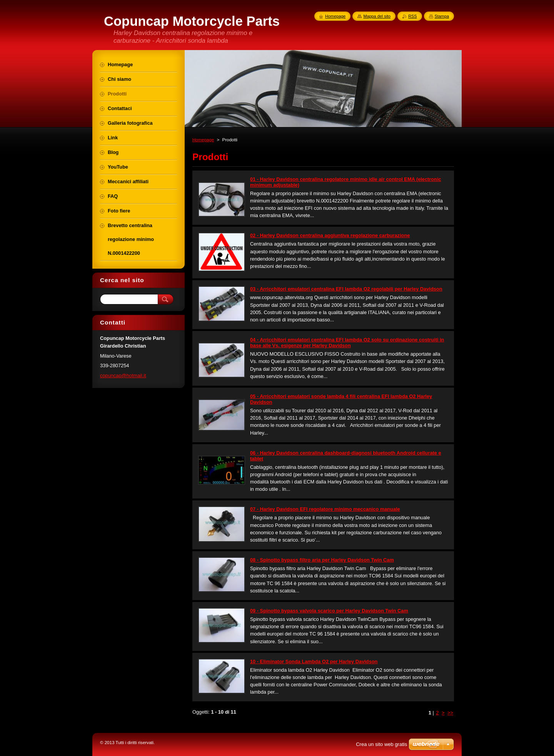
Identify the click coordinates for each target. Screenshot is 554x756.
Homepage (203, 140)
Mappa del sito (377, 16)
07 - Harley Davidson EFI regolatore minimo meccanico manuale (325, 509)
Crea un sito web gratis (381, 744)
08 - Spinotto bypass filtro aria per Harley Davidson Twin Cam (322, 560)
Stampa (442, 16)
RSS (412, 16)
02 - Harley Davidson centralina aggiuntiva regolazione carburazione (330, 235)
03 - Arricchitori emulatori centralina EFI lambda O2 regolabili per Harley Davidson (346, 289)
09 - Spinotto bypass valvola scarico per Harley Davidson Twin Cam (329, 611)
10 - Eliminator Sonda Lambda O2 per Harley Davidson (314, 661)
